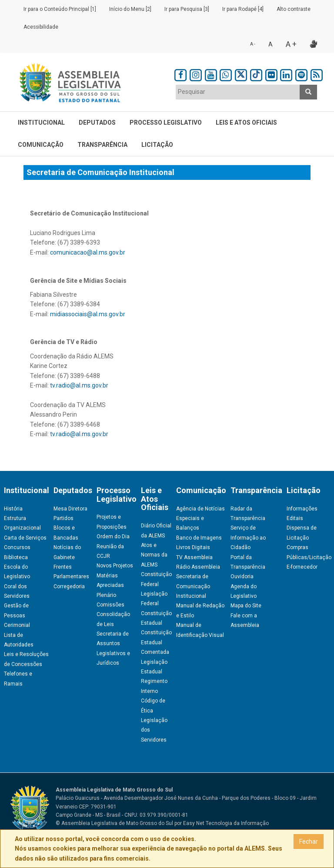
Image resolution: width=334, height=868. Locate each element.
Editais (295, 518)
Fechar (309, 841)
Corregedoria (69, 586)
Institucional (41, 123)
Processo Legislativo (166, 123)
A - (253, 44)
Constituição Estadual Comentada (156, 642)
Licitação (157, 145)
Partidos (63, 518)
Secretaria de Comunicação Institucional (193, 586)
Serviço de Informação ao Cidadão (248, 538)
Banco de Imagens (199, 538)
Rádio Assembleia (198, 567)
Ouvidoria (242, 576)
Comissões (110, 605)
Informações (302, 509)
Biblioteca (16, 557)
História (13, 509)
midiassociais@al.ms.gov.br (88, 314)
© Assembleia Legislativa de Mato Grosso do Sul (114, 823)
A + (291, 44)
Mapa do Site (246, 606)
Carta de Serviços (25, 538)
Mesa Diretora (70, 509)
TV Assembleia (194, 557)
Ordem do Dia (113, 537)
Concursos (17, 547)
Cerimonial (17, 625)
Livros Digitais (193, 547)
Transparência (102, 145)
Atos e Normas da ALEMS (154, 555)
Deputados (97, 123)
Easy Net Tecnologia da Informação (226, 823)
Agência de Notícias (200, 509)
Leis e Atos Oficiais (246, 123)
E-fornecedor (302, 567)
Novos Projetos (115, 566)
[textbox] (238, 92)
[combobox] (238, 92)
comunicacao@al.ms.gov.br (88, 252)
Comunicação (41, 145)
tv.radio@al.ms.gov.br (79, 385)
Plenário (106, 595)
